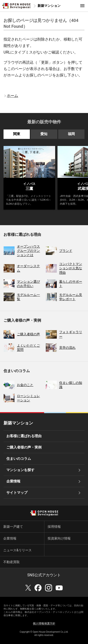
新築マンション (49, 6)
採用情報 (54, 527)
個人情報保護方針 (44, 623)
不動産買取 (11, 562)
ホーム (12, 96)
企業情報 (13, 481)
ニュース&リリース (17, 550)
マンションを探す (20, 470)
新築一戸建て (13, 527)
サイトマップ (17, 493)
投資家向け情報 (59, 538)
